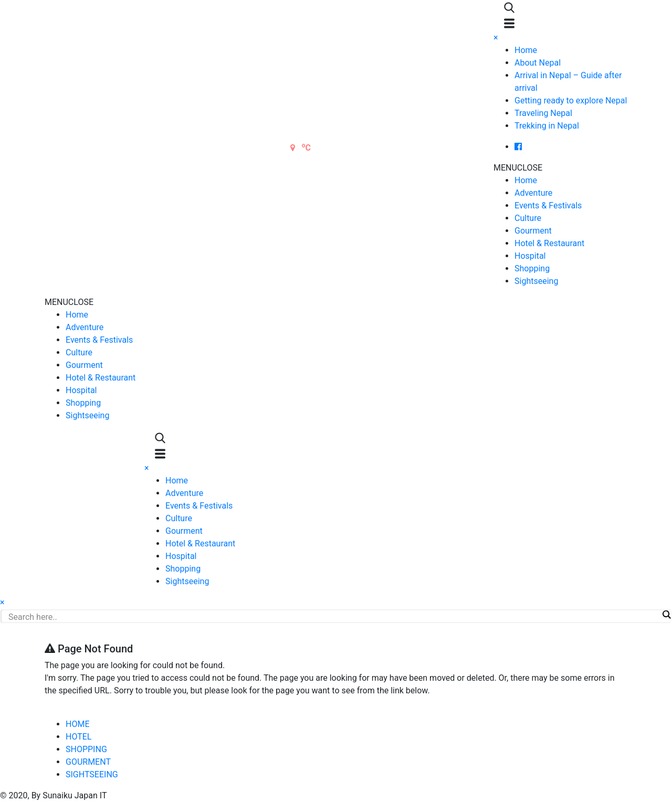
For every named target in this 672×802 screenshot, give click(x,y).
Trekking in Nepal (547, 126)
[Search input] (333, 617)
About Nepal (538, 63)
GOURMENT (88, 762)
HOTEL (78, 737)
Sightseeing (536, 281)
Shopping (532, 268)
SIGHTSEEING (92, 774)
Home (526, 50)
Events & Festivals (548, 205)
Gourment (533, 231)
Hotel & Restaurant (549, 243)
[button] (518, 168)
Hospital (530, 256)
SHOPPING (86, 749)
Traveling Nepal (543, 113)
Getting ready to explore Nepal (571, 101)
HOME (77, 724)
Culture (528, 218)
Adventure (533, 193)
